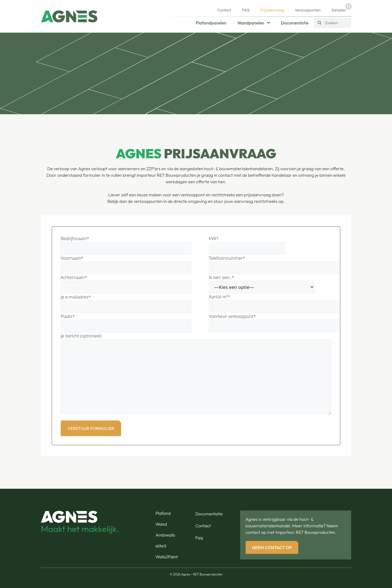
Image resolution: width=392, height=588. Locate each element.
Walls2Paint (167, 557)
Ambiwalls (165, 535)
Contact (224, 10)
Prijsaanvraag (272, 10)
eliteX (161, 546)
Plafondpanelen (211, 23)
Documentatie (295, 23)
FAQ (246, 10)
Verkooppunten (308, 10)
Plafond (163, 513)
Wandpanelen (254, 23)
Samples (341, 8)
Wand (161, 524)
